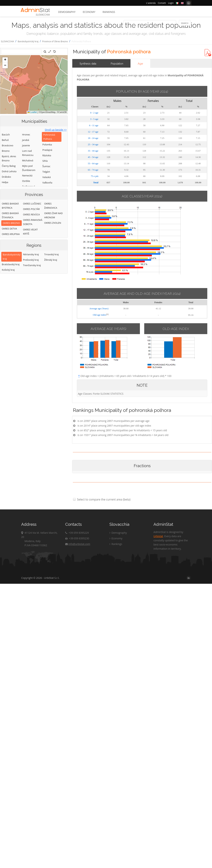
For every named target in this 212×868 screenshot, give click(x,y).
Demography (67, 12)
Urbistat (158, 536)
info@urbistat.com (78, 544)
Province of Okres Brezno (55, 41)
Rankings (109, 12)
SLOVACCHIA (7, 41)
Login (171, 3)
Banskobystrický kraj (28, 41)
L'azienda (151, 3)
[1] (107, 314)
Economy (89, 12)
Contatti (162, 3)
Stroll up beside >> (56, 130)
